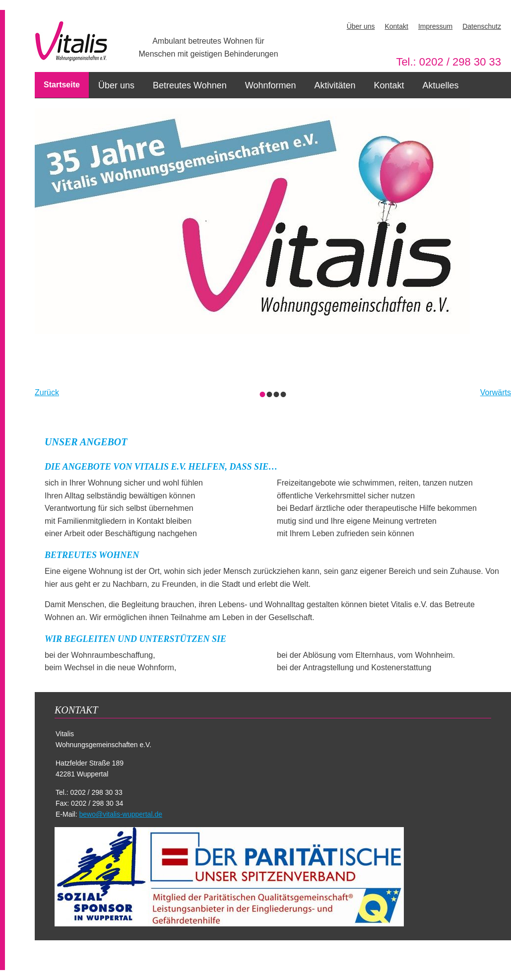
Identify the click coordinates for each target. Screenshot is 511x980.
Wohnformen (271, 85)
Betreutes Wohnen (190, 85)
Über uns (361, 26)
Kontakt (396, 26)
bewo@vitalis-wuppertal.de (121, 814)
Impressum (435, 26)
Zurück (47, 393)
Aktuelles (441, 85)
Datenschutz (482, 26)
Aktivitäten (335, 85)
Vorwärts (496, 393)
